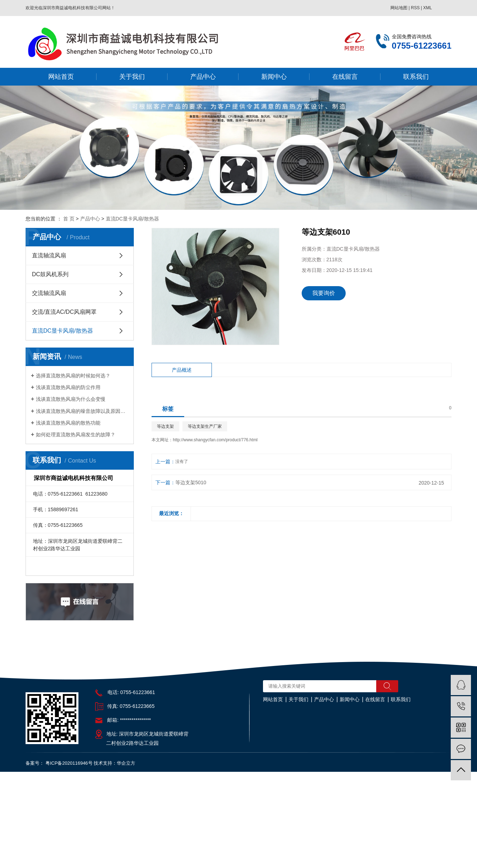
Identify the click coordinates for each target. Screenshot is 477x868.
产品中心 (203, 77)
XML (427, 8)
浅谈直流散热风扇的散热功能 (68, 423)
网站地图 (399, 8)
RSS (415, 8)
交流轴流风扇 (49, 293)
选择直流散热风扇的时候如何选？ (73, 376)
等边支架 (165, 426)
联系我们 (416, 77)
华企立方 (126, 763)
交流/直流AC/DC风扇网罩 (64, 312)
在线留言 (345, 77)
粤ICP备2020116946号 (69, 763)
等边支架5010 (191, 482)
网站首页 (61, 77)
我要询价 (324, 293)
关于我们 (132, 77)
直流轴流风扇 (49, 255)
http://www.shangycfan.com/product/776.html (215, 440)
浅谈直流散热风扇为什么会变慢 (71, 399)
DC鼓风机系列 (50, 274)
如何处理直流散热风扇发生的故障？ (76, 435)
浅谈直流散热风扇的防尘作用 (68, 387)
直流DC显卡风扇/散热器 (132, 219)
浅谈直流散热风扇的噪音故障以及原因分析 (82, 411)
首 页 (69, 219)
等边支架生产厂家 (205, 426)
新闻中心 (274, 77)
